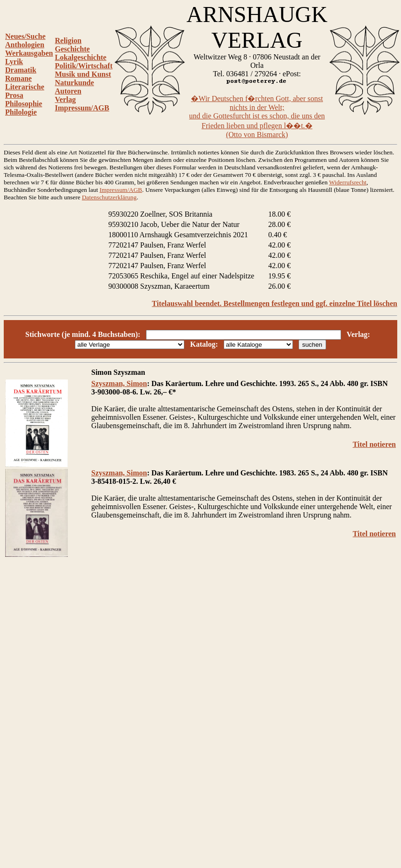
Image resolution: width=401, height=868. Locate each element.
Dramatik (21, 70)
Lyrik (14, 62)
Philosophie (24, 104)
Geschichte (72, 49)
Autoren (68, 91)
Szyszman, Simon (119, 383)
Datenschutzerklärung (109, 197)
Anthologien (25, 45)
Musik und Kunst (83, 74)
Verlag (65, 99)
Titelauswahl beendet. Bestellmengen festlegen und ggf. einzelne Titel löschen (275, 303)
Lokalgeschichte (80, 57)
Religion (68, 40)
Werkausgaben (29, 53)
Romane (18, 78)
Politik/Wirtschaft (84, 66)
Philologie (21, 112)
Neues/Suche (25, 36)
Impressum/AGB (82, 108)
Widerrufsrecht (348, 182)
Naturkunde (74, 83)
